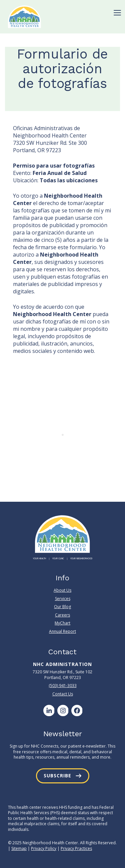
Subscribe (57, 776)
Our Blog (62, 607)
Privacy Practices (76, 848)
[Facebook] (77, 710)
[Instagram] (63, 710)
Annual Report (62, 631)
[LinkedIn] (49, 710)
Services (63, 599)
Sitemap (19, 848)
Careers (62, 615)
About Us (62, 590)
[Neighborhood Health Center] (24, 17)
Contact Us (63, 694)
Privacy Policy (44, 848)
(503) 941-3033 (63, 686)
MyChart (62, 623)
